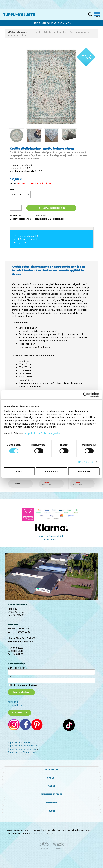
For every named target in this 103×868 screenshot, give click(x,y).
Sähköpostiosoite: (18, 668)
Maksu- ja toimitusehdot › (51, 536)
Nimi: (10, 676)
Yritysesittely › (15, 705)
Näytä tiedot (85, 462)
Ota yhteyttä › (19, 713)
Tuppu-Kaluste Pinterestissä (22, 752)
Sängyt (51, 778)
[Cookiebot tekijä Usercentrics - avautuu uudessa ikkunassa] (86, 395)
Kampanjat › (14, 702)
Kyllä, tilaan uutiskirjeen (24, 685)
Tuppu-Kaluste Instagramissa (22, 746)
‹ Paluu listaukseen (18, 32)
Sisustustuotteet (52, 794)
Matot (37, 32)
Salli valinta (51, 471)
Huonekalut (51, 770)
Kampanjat (51, 803)
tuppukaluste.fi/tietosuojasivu (43, 433)
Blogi (52, 811)
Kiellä (19, 471)
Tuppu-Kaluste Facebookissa (22, 749)
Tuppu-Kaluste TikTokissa (21, 742)
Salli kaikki (84, 471)
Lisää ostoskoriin (51, 208)
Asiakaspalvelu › (51, 539)
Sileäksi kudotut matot (55, 32)
